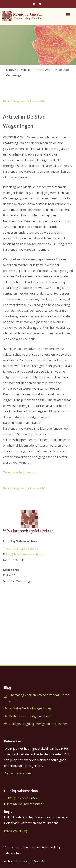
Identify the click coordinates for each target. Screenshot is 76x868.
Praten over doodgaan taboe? (30, 716)
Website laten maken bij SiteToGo (25, 861)
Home (38, 70)
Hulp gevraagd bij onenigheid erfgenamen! (39, 724)
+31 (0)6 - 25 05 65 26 (22, 548)
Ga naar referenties (18, 773)
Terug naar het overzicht (20, 472)
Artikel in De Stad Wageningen (30, 708)
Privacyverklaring (16, 831)
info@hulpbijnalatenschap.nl (25, 554)
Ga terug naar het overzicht (24, 101)
